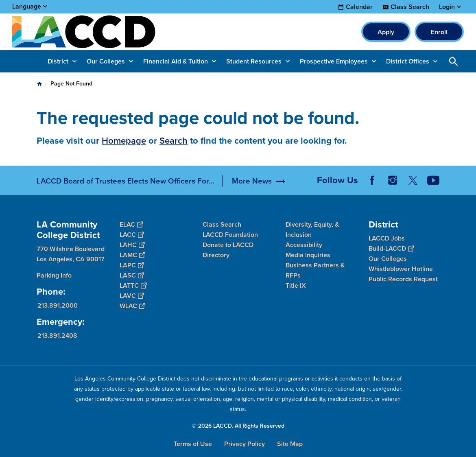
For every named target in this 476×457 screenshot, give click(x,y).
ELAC (131, 224)
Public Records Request (403, 279)
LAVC (132, 296)
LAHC (132, 245)
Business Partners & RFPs (315, 270)
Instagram (393, 180)
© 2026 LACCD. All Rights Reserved (238, 426)
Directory (216, 255)
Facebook (372, 180)
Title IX (296, 285)
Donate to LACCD (228, 245)
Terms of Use (193, 444)
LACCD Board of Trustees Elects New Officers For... (126, 181)
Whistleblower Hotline (401, 269)
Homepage (124, 141)
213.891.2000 (58, 305)
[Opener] (468, 177)
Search (174, 141)
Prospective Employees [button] (334, 61)
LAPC (132, 265)
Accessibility (304, 245)
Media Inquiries (308, 255)
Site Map (290, 444)
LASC (132, 275)
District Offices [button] (408, 61)
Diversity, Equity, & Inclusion (312, 230)
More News (252, 181)
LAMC (132, 255)
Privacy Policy (245, 444)
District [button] (58, 61)
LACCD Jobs (387, 238)
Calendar (359, 7)
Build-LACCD (391, 248)
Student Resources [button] (254, 61)
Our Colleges (388, 259)
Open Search (454, 61)
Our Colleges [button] (106, 61)
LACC (132, 235)
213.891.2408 (57, 336)
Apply (386, 32)
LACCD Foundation (230, 235)
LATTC (133, 285)
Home (39, 84)
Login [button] (447, 7)
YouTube (433, 180)
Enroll (439, 32)
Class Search (410, 7)
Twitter (413, 180)
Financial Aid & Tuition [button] (176, 61)
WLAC (132, 306)
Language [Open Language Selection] (27, 6)
